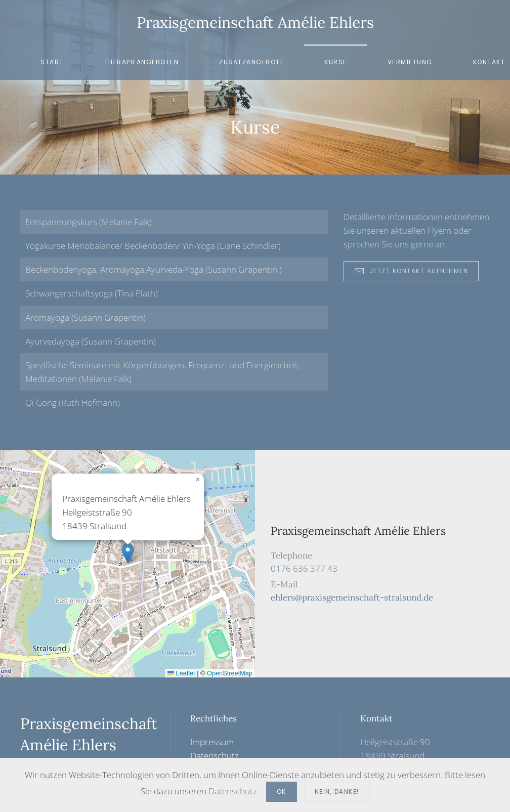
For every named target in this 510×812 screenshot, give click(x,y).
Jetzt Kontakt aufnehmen (411, 271)
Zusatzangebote (251, 62)
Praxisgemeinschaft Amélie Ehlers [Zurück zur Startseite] (255, 22)
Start (52, 62)
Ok (282, 792)
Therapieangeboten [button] (142, 62)
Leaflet (181, 673)
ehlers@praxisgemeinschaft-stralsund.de (352, 597)
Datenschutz (215, 756)
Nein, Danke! (337, 792)
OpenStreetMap (230, 673)
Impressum (212, 742)
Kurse (336, 62)
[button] (128, 553)
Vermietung (410, 62)
